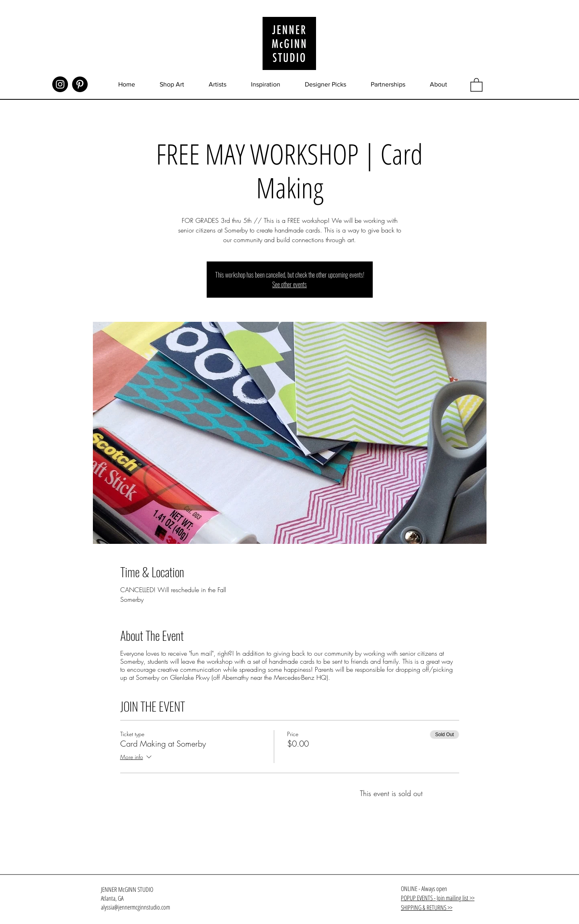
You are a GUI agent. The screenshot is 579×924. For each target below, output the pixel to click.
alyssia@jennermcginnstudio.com (136, 907)
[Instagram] (60, 84)
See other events (289, 284)
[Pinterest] (80, 84)
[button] (476, 84)
